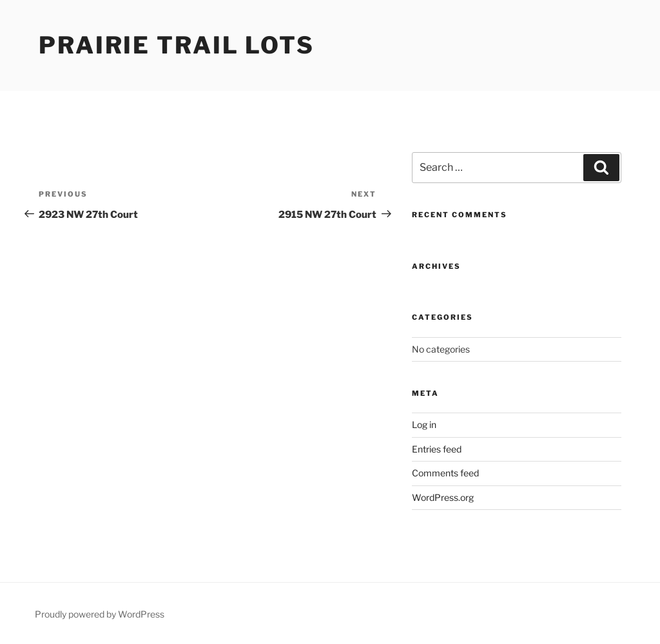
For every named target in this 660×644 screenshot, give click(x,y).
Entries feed (437, 449)
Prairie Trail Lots (177, 45)
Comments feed (445, 473)
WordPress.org (443, 497)
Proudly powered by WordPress (100, 614)
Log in (424, 424)
